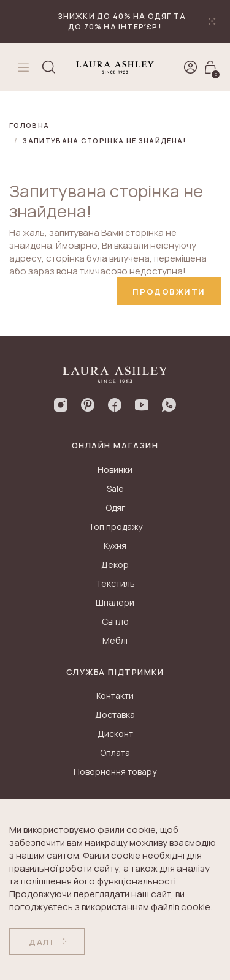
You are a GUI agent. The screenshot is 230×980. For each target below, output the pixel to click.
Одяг (115, 507)
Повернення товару (115, 771)
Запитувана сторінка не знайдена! (104, 141)
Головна (29, 125)
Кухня (115, 545)
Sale (115, 488)
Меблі (115, 640)
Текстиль (115, 583)
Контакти (115, 695)
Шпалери (115, 602)
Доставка (115, 714)
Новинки (115, 469)
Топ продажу (115, 526)
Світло (115, 621)
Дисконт (115, 733)
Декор (115, 564)
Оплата (115, 752)
